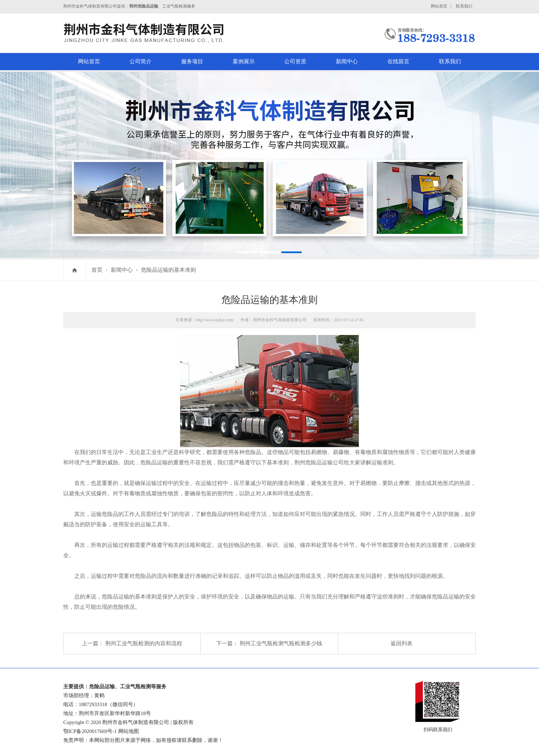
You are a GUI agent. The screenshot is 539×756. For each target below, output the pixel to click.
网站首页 (439, 6)
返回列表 (401, 643)
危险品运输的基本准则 (168, 270)
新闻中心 (347, 61)
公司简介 (141, 61)
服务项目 (192, 61)
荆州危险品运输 (313, 462)
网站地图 (129, 731)
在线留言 (398, 61)
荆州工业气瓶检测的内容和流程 (144, 643)
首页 (97, 270)
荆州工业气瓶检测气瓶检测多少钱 (281, 643)
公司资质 (295, 61)
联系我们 (464, 6)
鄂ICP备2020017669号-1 (90, 731)
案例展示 (244, 61)
